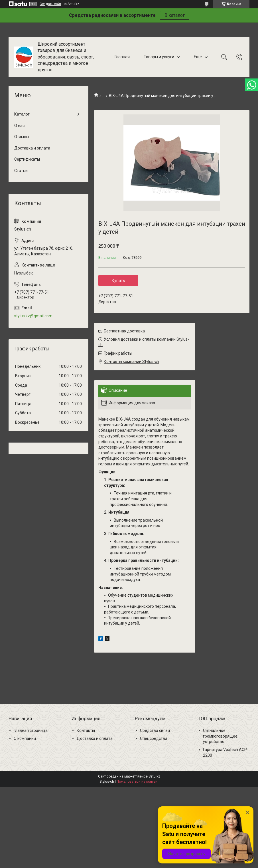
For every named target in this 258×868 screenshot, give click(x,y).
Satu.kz (154, 776)
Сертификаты (27, 159)
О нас (19, 126)
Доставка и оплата (32, 148)
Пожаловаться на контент (138, 782)
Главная (122, 57)
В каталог (175, 15)
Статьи (21, 171)
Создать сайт (50, 4)
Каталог (22, 114)
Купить (118, 280)
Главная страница (31, 730)
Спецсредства (154, 738)
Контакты (86, 730)
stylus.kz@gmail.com (33, 316)
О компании (25, 738)
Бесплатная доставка (124, 331)
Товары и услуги (159, 57)
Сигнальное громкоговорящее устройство (220, 736)
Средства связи (155, 730)
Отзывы (22, 137)
